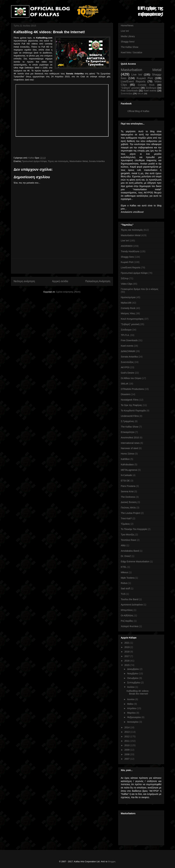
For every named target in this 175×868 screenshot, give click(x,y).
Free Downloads (129, 91)
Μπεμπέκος (127, 610)
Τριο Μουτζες (128, 535)
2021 (127, 643)
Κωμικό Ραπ (145, 78)
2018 (127, 652)
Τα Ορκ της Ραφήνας (132, 405)
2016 (127, 661)
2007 (127, 759)
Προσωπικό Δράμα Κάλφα (34, 161)
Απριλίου (132, 708)
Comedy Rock (146, 85)
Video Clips (127, 284)
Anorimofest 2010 (130, 438)
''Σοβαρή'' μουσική (130, 88)
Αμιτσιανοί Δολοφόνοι (132, 605)
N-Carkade (127, 475)
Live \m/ (125, 31)
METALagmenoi (129, 470)
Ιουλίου (131, 687)
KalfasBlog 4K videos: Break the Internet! (138, 692)
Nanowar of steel (130, 448)
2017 (127, 656)
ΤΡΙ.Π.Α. (125, 335)
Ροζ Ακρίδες (127, 621)
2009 (127, 750)
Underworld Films (130, 416)
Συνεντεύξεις (127, 94)
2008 (127, 754)
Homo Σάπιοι (128, 454)
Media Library (128, 36)
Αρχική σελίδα (60, 281)
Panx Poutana (128, 486)
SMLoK (140, 94)
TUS (123, 594)
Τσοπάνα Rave (128, 540)
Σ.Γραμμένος (127, 421)
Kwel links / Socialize (132, 52)
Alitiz (123, 545)
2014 (127, 727)
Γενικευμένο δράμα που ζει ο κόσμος (140, 289)
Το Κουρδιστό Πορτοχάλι (133, 411)
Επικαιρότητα (128, 432)
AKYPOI (125, 367)
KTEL (124, 567)
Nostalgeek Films (130, 400)
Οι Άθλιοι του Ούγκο (131, 378)
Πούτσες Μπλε (128, 508)
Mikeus (125, 572)
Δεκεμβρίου (133, 669)
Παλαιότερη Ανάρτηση (98, 281)
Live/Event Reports (133, 81)
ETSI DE (125, 481)
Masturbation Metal (79, 161)
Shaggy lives (127, 257)
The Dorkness (128, 497)
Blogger (112, 862)
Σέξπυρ (125, 278)
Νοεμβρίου (133, 673)
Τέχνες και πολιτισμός (58, 161)
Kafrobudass (127, 465)
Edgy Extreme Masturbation (135, 562)
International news (130, 443)
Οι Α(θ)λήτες (127, 615)
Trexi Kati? (126, 518)
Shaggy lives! (128, 42)
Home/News (127, 25)
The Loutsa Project (131, 513)
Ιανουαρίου (133, 722)
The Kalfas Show (130, 47)
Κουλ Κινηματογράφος (132, 319)
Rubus (124, 583)
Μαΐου (131, 704)
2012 (127, 736)
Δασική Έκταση (129, 502)
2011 (127, 741)
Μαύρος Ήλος (128, 313)
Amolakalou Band (130, 551)
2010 (127, 745)
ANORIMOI (127, 246)
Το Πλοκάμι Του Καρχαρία (134, 529)
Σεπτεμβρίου (134, 683)
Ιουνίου (131, 699)
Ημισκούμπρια (128, 297)
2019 (127, 647)
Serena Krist (127, 491)
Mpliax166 (126, 303)
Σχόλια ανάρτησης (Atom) (68, 292)
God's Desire (127, 373)
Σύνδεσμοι (151, 88)
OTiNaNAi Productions (132, 389)
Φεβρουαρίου (134, 717)
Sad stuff (125, 588)
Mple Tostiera (128, 578)
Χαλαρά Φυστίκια (130, 626)
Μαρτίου (132, 713)
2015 (127, 665)
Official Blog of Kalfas (138, 111)
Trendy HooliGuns (130, 251)
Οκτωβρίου (133, 678)
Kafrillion (125, 459)
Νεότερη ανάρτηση (24, 281)
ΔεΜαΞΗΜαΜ (128, 351)
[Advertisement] (62, 266)
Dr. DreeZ (126, 556)
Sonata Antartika (97, 161)
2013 (127, 732)
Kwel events (150, 91)
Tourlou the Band (130, 599)
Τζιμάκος (125, 524)
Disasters (126, 394)
